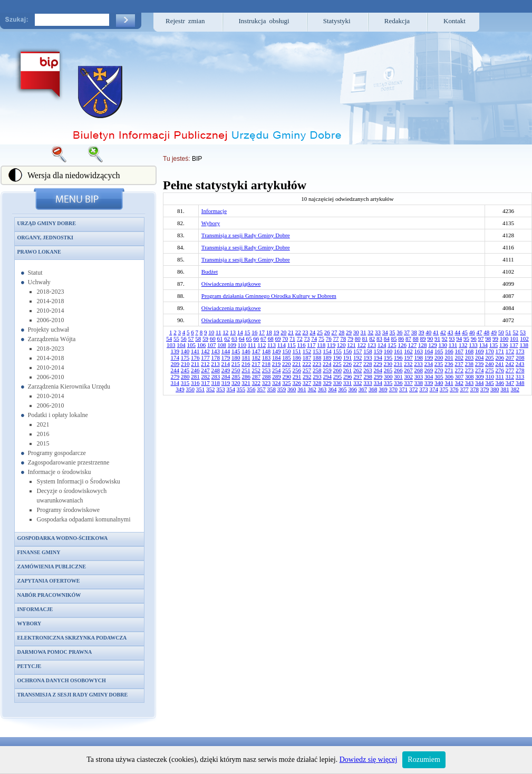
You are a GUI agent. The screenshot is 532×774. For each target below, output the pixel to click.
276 (500, 370)
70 (285, 338)
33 (378, 332)
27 (335, 332)
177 (205, 357)
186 (297, 357)
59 (205, 338)
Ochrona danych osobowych (62, 680)
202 (460, 357)
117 (311, 345)
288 (267, 376)
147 (257, 351)
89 (423, 338)
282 (205, 376)
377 (464, 389)
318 (216, 383)
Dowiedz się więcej (369, 760)
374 (434, 389)
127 (413, 345)
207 (510, 357)
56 (184, 338)
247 (205, 370)
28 (341, 332)
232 (408, 364)
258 (317, 370)
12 (225, 332)
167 (460, 351)
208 (520, 357)
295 (338, 376)
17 (262, 332)
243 (520, 364)
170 (490, 351)
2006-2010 (51, 320)
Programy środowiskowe (69, 510)
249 (226, 370)
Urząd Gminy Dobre (47, 223)
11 (219, 332)
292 (307, 376)
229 (378, 364)
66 (256, 338)
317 (205, 383)
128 (423, 345)
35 (393, 332)
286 (246, 376)
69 (278, 338)
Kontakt (454, 21)
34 (385, 332)
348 (520, 383)
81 (365, 338)
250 (236, 370)
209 (175, 364)
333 (368, 383)
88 (416, 338)
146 (246, 351)
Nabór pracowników (49, 595)
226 (348, 364)
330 (338, 383)
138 (524, 345)
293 (317, 376)
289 (277, 376)
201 (449, 357)
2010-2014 (51, 311)
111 (252, 345)
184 (277, 357)
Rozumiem (424, 760)
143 (216, 351)
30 (356, 332)
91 (437, 338)
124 (382, 345)
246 (195, 370)
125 (392, 345)
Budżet (210, 272)
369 (383, 389)
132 (463, 345)
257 (307, 370)
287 (257, 376)
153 (317, 351)
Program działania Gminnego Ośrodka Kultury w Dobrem (269, 296)
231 (398, 364)
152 (307, 351)
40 (428, 332)
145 (236, 351)
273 (470, 370)
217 (256, 364)
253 (267, 370)
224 (327, 364)
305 (439, 376)
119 (331, 345)
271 (449, 370)
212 (205, 364)
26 (327, 332)
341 (449, 383)
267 (408, 370)
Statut (35, 273)
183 (267, 357)
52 (515, 332)
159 (378, 351)
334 (378, 383)
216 (246, 364)
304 (429, 376)
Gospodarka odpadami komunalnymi (84, 519)
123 (372, 345)
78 (343, 338)
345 (490, 383)
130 (443, 345)
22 (298, 332)
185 (287, 357)
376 (454, 389)
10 (211, 332)
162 (408, 351)
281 (195, 376)
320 (236, 383)
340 (439, 383)
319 (226, 383)
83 (379, 338)
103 (171, 345)
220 (287, 364)
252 (257, 370)
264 (378, 370)
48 (486, 332)
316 (195, 383)
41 (436, 332)
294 (327, 376)
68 (271, 338)
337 (408, 383)
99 (495, 338)
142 (205, 351)
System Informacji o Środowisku (79, 481)
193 (368, 357)
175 (185, 357)
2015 (43, 443)
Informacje (35, 609)
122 (361, 345)
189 (327, 357)
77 (336, 338)
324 (277, 383)
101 (514, 338)
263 (368, 370)
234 (429, 364)
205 (490, 357)
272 (460, 370)
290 (287, 376)
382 (515, 389)
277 (510, 370)
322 (257, 383)
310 (490, 376)
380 (495, 389)
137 (514, 345)
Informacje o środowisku (60, 472)
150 (287, 351)
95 (466, 338)
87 (408, 338)
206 (500, 357)
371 (404, 389)
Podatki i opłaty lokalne (58, 415)
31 (364, 332)
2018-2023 (51, 292)
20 (283, 332)
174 (175, 357)
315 (185, 383)
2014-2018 (51, 301)
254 (277, 370)
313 (520, 376)
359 (282, 389)
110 (242, 345)
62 (227, 338)
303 (419, 376)
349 (180, 389)
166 (449, 351)
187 (307, 357)
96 (474, 338)
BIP (197, 159)
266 (398, 370)
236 (449, 364)
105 (192, 345)
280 (185, 376)
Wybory (30, 623)
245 (185, 370)
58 (198, 338)
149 (277, 351)
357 (261, 389)
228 (368, 364)
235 (439, 364)
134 (483, 345)
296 (348, 376)
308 (470, 376)
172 (510, 351)
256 (297, 370)
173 (520, 351)
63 (234, 338)
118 (321, 345)
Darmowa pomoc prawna (55, 652)
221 (297, 364)
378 (474, 389)
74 (314, 338)
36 (399, 332)
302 (408, 376)
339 (429, 383)
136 (504, 345)
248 (216, 370)
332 (358, 383)
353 (221, 389)
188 (317, 357)
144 (226, 351)
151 (297, 351)
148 (267, 351)
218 (267, 364)
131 (453, 345)
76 (329, 338)
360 (292, 389)
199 (429, 357)
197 (408, 357)
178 (216, 357)
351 (201, 389)
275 (490, 370)
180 (236, 357)
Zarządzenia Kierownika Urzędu (69, 386)
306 (449, 376)
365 (342, 389)
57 (191, 338)
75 (321, 338)
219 (277, 364)
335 (388, 383)
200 (439, 357)
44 (457, 332)
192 (358, 357)
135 (494, 345)
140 (185, 351)
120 (341, 345)
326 (297, 383)
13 (233, 332)
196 (398, 357)
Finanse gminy (39, 552)
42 (443, 332)
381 (505, 389)
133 (473, 345)
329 (327, 383)
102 (524, 338)
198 (419, 357)
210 (185, 364)
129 (433, 345)
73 (307, 338)
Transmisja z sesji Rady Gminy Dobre (73, 695)
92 (445, 338)
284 (226, 376)
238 (470, 364)
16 (254, 332)
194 (378, 357)
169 (480, 351)
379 (485, 389)
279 (175, 376)
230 (388, 364)
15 (248, 332)
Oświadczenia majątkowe (231, 284)
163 (419, 351)
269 (429, 370)
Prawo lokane (39, 252)
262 (358, 370)
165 (439, 351)
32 (370, 332)
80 (358, 338)
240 (490, 364)
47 (480, 332)
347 (510, 383)
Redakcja (397, 21)
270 (439, 370)
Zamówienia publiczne (52, 567)
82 (372, 338)
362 (312, 389)
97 (481, 338)
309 (480, 376)
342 (460, 383)
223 (317, 364)
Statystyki (337, 21)
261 (348, 370)
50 (501, 332)
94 (459, 338)
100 (504, 338)
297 (358, 376)
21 (291, 332)
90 (430, 338)
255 (287, 370)
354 (231, 389)
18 (269, 332)
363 (322, 389)
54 (169, 338)
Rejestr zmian (185, 21)
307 (460, 376)
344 (480, 383)
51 (509, 332)
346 (500, 383)
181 (246, 357)
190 (338, 357)
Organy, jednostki (45, 238)
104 (181, 345)
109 (232, 345)
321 (246, 383)
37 (407, 332)
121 (351, 345)
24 (312, 332)
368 (373, 389)
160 (388, 351)
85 (394, 338)
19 (277, 332)
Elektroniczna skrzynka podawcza (72, 638)
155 (338, 351)
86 (401, 338)
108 (222, 345)
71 (292, 338)
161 (398, 351)
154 (327, 351)
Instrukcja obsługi (264, 21)
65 (249, 338)
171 (500, 351)
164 (429, 351)
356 (251, 389)
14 (240, 332)
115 (292, 345)
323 (267, 383)
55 (176, 338)
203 (470, 357)
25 (320, 332)
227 (358, 364)
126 (402, 345)
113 (272, 345)
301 (398, 376)
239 (480, 364)
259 (327, 370)
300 (388, 376)
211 (195, 364)
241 (500, 364)
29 (349, 332)
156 (348, 351)
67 (263, 338)
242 (510, 364)
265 (388, 370)
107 (212, 345)
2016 (43, 434)
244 (175, 370)
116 (302, 345)
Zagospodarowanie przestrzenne (69, 462)
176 (195, 357)
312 (510, 376)
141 (195, 351)
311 (500, 376)
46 (472, 332)
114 (282, 345)
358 (271, 389)
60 (213, 338)
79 (350, 338)
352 (211, 389)
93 (452, 338)
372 (414, 389)
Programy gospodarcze (57, 453)
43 (451, 332)
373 (424, 389)
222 (307, 364)
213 (215, 364)
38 (414, 332)
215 (236, 364)
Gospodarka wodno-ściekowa (63, 538)
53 (523, 332)
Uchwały (39, 282)
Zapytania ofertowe (49, 581)
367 (363, 389)
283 (216, 376)
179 (226, 357)
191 (348, 357)
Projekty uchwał (49, 330)
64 (242, 338)
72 (300, 338)
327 (307, 383)
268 (419, 370)
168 (470, 351)
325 (287, 383)
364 (332, 389)
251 (246, 370)
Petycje (30, 666)
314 (175, 383)
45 (465, 332)
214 (226, 364)
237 (459, 364)
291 (297, 376)
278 (520, 370)
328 (317, 383)
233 (418, 364)
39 (422, 332)
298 (368, 376)
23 (306, 332)
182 (257, 357)
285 (236, 376)
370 (393, 389)
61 (220, 338)
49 (494, 332)
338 (419, 383)
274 (480, 370)
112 (262, 345)
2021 (43, 424)
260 (338, 370)
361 (302, 389)
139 (175, 351)
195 (388, 357)
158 (368, 351)
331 (348, 383)
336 (398, 383)
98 (488, 338)
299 (378, 376)
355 (241, 389)
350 (190, 389)
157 (358, 351)
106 (202, 345)
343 (470, 383)
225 (337, 364)
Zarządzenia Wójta (52, 339)
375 (444, 389)
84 (387, 338)
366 (352, 389)
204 (480, 357)
